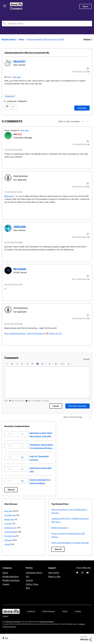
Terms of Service (49, 611)
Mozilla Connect (16, 6)
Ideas (21, 39)
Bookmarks (10, 96)
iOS (27, 577)
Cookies (78, 611)
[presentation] (7, 364)
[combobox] (47, 24)
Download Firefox (34, 573)
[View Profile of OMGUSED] (20, 227)
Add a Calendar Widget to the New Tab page (70, 543)
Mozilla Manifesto (11, 577)
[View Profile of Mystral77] (20, 61)
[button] (7, 107)
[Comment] (82, 108)
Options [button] (87, 39)
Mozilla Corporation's (14, 622)
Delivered (8, 540)
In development (11, 532)
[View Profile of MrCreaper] (20, 269)
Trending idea (10, 515)
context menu (12, 101)
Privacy (65, 611)
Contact (5, 616)
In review (8, 524)
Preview (86, 359)
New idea (17, 77)
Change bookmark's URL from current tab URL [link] (45, 39)
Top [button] (6, 638)
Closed (7, 544)
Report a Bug (54, 577)
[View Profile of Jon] (20, 134)
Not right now (10, 536)
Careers (6, 584)
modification (22, 101)
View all (11, 490)
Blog (28, 588)
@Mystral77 (9, 196)
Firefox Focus (32, 584)
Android (29, 580)
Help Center (54, 573)
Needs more (9, 519)
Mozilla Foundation (11, 580)
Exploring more (11, 528)
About (5, 573)
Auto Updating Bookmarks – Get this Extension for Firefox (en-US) (33, 333)
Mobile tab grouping (60, 528)
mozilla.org (31, 611)
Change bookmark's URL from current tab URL (27, 53)
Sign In (85, 6)
